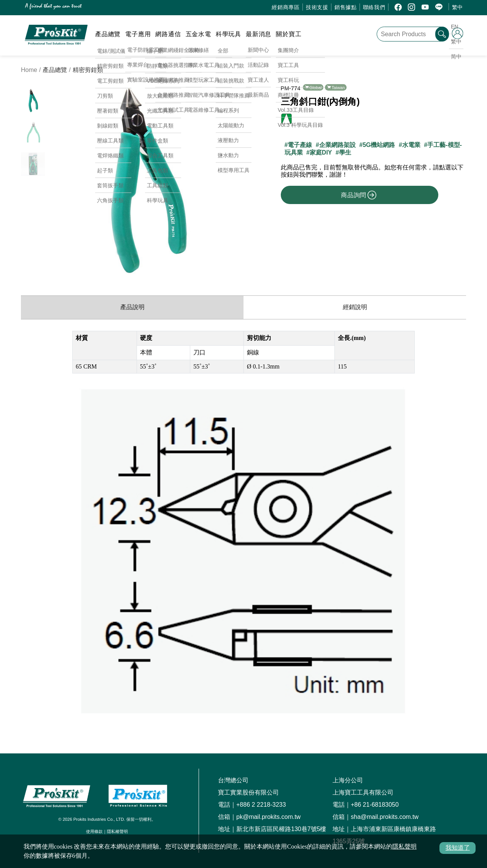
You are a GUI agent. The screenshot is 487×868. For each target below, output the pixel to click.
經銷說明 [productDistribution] (355, 307)
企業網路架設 (337, 145)
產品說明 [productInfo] (132, 307)
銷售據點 (346, 7)
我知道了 (458, 848)
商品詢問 (359, 195)
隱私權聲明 (117, 831)
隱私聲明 (404, 846)
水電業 (411, 145)
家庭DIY (321, 152)
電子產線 (300, 145)
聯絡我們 (374, 7)
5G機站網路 (379, 145)
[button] (232, 180)
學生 (345, 152)
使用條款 (94, 831)
